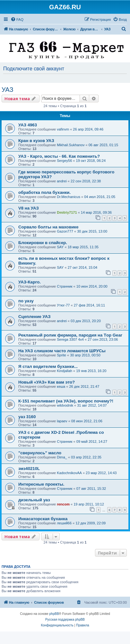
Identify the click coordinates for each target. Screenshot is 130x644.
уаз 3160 (27, 417)
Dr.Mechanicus (69, 197)
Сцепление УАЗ (35, 317)
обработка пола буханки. (44, 192)
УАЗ (8, 90)
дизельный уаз (34, 500)
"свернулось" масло (40, 453)
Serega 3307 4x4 (70, 339)
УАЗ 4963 (28, 125)
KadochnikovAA (69, 473)
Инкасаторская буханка (43, 519)
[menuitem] (17, 20)
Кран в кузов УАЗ (36, 141)
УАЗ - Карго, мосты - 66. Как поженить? (59, 156)
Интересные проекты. (41, 484)
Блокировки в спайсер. (43, 243)
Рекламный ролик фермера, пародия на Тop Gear (70, 335)
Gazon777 (65, 231)
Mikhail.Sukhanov (71, 145)
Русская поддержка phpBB (65, 620)
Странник (65, 286)
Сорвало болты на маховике (48, 227)
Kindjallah (65, 371)
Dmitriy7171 (67, 212)
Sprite (61, 355)
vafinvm (63, 129)
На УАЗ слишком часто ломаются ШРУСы (62, 351)
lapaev (62, 421)
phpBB (54, 614)
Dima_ (62, 457)
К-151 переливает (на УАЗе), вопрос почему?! (66, 401)
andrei (62, 181)
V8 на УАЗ (29, 208)
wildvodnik (65, 405)
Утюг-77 (63, 305)
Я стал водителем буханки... (48, 366)
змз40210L (29, 469)
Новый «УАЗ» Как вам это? (47, 382)
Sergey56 (64, 161)
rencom (63, 504)
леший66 (64, 523)
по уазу (26, 301)
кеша (61, 386)
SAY (60, 247)
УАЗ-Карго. (30, 282)
